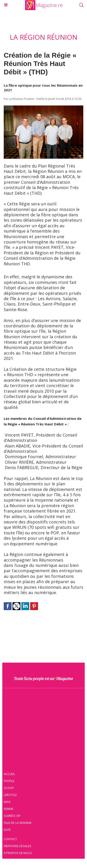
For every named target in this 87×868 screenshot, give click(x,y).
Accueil (9, 774)
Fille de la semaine (18, 823)
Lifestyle (10, 795)
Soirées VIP (12, 816)
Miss (7, 802)
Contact (10, 839)
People (9, 781)
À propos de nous (18, 853)
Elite (7, 830)
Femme (9, 809)
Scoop (9, 788)
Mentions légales (18, 846)
